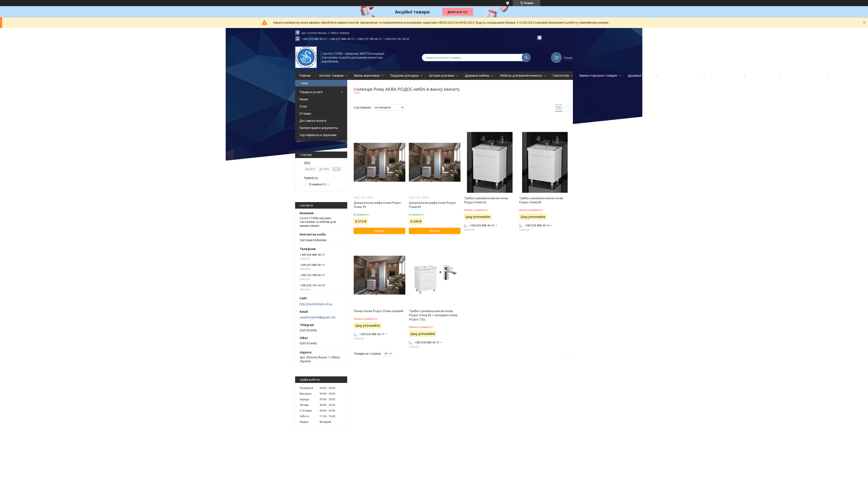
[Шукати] (526, 58)
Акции (304, 99)
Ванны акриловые (367, 76)
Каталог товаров (331, 76)
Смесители (561, 76)
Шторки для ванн (442, 76)
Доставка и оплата (313, 121)
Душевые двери (639, 76)
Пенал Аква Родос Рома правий (378, 311)
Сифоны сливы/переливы (802, 76)
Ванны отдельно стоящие (598, 76)
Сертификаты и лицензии (318, 135)
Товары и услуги (311, 92)
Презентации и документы (319, 128)
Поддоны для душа (404, 76)
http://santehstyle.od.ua (316, 304)
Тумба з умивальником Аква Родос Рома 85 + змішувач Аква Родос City (433, 315)
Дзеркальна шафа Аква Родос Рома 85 (432, 205)
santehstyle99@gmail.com (318, 317)
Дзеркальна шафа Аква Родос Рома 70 (377, 205)
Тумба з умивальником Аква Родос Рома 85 (541, 200)
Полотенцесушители (724, 76)
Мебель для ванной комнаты (521, 76)
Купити (380, 231)
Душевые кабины (477, 76)
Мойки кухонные (761, 76)
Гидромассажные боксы (849, 76)
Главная (305, 76)
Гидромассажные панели (680, 76)
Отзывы (305, 114)
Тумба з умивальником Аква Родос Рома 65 (486, 200)
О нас (303, 106)
